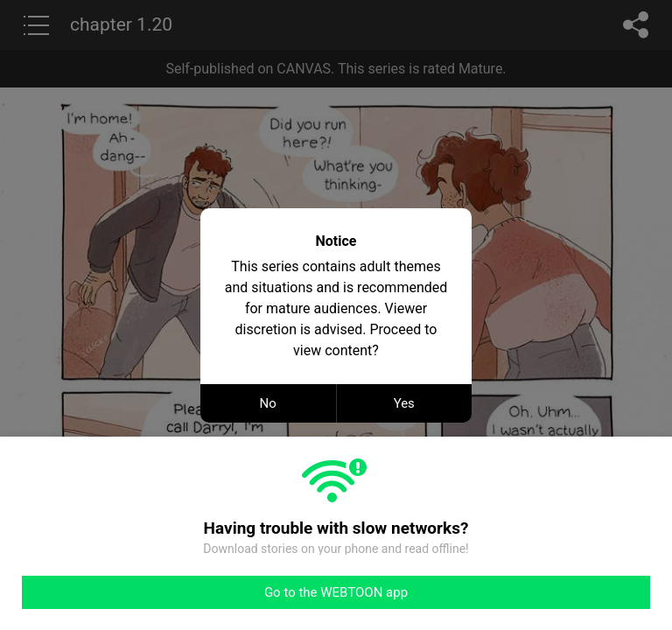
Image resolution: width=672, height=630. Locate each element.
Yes (404, 403)
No (268, 403)
